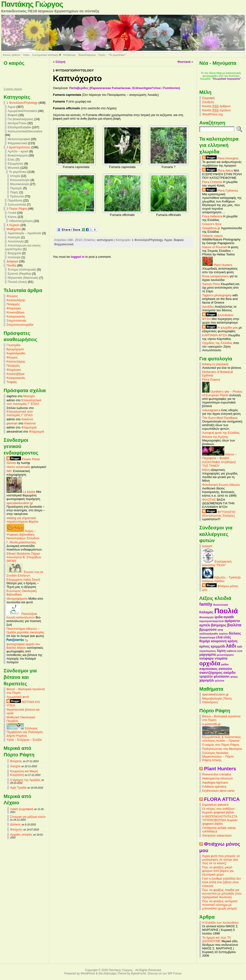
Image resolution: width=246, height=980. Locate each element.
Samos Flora (211, 284)
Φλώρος (12, 296)
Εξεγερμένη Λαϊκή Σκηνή (23, 580)
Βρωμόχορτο (15, 349)
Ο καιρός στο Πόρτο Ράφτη (221, 745)
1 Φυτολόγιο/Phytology (22, 103)
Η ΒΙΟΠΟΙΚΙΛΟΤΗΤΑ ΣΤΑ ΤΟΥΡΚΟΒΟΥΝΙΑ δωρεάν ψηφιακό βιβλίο (220, 820)
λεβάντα (231, 651)
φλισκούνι (221, 676)
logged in (78, 257)
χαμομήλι (207, 680)
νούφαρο (207, 658)
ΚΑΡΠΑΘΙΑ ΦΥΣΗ (215, 335)
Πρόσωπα (17, 196)
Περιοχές (16, 188)
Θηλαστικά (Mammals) (23, 278)
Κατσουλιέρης (16, 300)
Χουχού (15, 766)
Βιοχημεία (14, 253)
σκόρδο (230, 673)
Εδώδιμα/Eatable (19, 127)
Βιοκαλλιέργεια (87, 55)
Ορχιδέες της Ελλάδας (217, 343)
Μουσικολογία (20, 184)
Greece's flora (212, 224)
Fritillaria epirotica (214, 787)
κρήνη (232, 641)
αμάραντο (232, 621)
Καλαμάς (206, 612)
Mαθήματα (14, 229)
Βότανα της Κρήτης (215, 437)
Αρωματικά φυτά (18, 697)
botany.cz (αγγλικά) (215, 364)
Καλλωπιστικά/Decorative (25, 131)
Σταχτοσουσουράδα (20, 325)
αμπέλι (205, 625)
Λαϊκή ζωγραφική (22, 809)
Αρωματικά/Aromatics (22, 111)
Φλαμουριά (29, 427)
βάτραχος (219, 625)
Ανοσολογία (16, 241)
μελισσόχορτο (225, 655)
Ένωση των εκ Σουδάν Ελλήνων (25, 574)
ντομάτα (221, 658)
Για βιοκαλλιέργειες (21, 119)
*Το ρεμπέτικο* (117, 55)
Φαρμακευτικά (17, 143)
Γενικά (12, 213)
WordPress (88, 974)
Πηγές (102, 55)
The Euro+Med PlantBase (220, 418)
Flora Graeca (211, 380)
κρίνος (205, 646)
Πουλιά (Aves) (17, 282)
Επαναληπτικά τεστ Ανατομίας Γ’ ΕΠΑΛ (24, 402)
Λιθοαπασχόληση (21, 221)
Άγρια (12, 107)
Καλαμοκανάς (16, 316)
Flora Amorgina (220, 158)
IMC (9, 471)
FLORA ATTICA (222, 799)
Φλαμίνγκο (14, 308)
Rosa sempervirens (215, 276)
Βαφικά (13, 115)
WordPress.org (212, 114)
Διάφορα (12, 261)
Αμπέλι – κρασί (18, 151)
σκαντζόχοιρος (211, 673)
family (206, 604)
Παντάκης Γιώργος (32, 4)
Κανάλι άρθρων (216, 106)
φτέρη (234, 677)
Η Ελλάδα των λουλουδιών (220, 923)
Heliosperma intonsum (218, 778)
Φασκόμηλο (207, 617)
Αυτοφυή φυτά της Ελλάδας (221, 433)
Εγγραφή (208, 98)
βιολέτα (234, 625)
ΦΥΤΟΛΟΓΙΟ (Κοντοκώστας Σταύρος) (219, 514)
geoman (12, 423)
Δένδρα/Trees (17, 123)
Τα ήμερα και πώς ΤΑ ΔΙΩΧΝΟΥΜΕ (217, 939)
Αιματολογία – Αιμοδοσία (25, 233)
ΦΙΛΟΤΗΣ (209, 500)
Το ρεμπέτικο (18, 172)
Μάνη (206, 470)
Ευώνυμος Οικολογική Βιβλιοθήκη (22, 593)
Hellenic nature (212, 236)
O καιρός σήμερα (13, 89)
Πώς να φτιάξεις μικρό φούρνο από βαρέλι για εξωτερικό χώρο (218, 871)
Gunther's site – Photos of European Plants (222, 393)
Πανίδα (11, 265)
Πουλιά (226, 611)
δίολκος (235, 633)
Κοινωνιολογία (20, 180)
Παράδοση (15, 200)
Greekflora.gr (211, 228)
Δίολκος (15, 824)
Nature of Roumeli (215, 247)
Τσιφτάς (12, 382)
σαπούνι (225, 669)
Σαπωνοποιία (17, 204)
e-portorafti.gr (211, 724)
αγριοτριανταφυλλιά (211, 621)
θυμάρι (205, 641)
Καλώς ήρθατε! (12, 55)
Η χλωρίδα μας (220, 328)
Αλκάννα (27, 419)
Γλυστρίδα (13, 345)
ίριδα (218, 617)
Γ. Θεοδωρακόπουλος (21, 542)
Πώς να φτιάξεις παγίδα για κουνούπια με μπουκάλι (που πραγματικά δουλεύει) (222, 893)
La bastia (21, 492)
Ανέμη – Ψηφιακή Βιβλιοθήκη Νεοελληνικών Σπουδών (23, 535)
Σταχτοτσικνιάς (16, 321)
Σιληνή (60, 62)
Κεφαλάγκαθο (16, 353)
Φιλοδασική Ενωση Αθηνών (221, 485)
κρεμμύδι (218, 646)
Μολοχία (29, 396)
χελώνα (220, 681)
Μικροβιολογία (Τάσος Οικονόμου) (217, 700)
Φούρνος (16, 829)
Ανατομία (14, 237)
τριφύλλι (206, 676)
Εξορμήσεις (16, 164)
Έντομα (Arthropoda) (22, 269)
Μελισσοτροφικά (19, 139)
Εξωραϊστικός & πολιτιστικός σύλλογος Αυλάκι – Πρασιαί (222, 737)
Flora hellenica (212, 216)
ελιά (219, 637)
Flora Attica (218, 171)
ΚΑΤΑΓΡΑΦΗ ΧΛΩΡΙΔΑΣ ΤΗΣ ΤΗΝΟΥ (219, 464)
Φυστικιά (184, 62)
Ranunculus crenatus (217, 774)
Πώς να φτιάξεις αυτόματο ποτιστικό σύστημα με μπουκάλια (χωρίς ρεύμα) (220, 905)
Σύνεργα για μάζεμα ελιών (28, 817)
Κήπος (12, 217)
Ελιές (11, 159)
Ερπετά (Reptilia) (19, 274)
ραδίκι (225, 664)
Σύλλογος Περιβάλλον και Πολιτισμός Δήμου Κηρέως (25, 732)
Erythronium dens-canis (218, 791)
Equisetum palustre (215, 805)
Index (26, 55)
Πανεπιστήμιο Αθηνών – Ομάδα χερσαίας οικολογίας (25, 630)
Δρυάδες (208, 307)
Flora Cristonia (212, 182)
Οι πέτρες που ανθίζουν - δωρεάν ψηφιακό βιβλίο (219, 811)
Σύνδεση (208, 102)
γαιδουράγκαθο (209, 634)
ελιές (227, 637)
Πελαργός (13, 304)
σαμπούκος (208, 669)
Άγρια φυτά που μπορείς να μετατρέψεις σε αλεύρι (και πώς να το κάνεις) (221, 860)
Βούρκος (16, 761)
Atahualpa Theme (115, 974)
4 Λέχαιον (13, 225)
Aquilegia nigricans (215, 782)
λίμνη (221, 651)
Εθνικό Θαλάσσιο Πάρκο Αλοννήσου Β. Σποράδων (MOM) (24, 557)
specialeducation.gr (20, 503)
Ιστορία (15, 176)
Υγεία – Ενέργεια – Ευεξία (24, 740)
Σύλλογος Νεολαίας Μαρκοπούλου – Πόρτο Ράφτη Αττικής (218, 756)
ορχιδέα (210, 663)
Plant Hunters (217, 265)
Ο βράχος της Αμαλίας (25, 780)
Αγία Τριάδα (18, 788)
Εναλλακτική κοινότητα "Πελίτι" (217, 563)
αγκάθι (229, 617)
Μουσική (14, 168)
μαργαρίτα (208, 655)
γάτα (220, 630)
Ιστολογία (14, 257)
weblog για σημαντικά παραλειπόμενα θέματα (22, 520)
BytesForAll (139, 974)
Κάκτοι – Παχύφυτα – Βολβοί (219, 456)
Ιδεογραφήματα (17, 599)
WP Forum (175, 974)
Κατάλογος (69, 55)
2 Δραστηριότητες (18, 147)
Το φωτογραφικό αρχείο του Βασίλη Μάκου (23, 644)
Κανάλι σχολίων (217, 110)
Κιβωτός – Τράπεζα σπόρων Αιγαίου (221, 579)
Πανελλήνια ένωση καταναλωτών (22, 616)
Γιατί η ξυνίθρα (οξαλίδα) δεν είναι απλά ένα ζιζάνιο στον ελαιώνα (222, 882)
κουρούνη (219, 641)
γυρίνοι (224, 634)
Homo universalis (18, 467)
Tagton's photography (217, 295)
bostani (207, 546)
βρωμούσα (208, 630)
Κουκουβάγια (15, 312)
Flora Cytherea (220, 191)
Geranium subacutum (217, 835)
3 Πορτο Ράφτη (17, 209)
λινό (240, 651)
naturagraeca (211, 410)
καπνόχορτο (105, 240)
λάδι (231, 646)
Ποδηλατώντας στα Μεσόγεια (222, 749)
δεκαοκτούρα (207, 637)
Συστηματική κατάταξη (45, 55)
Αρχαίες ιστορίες (21, 834)
